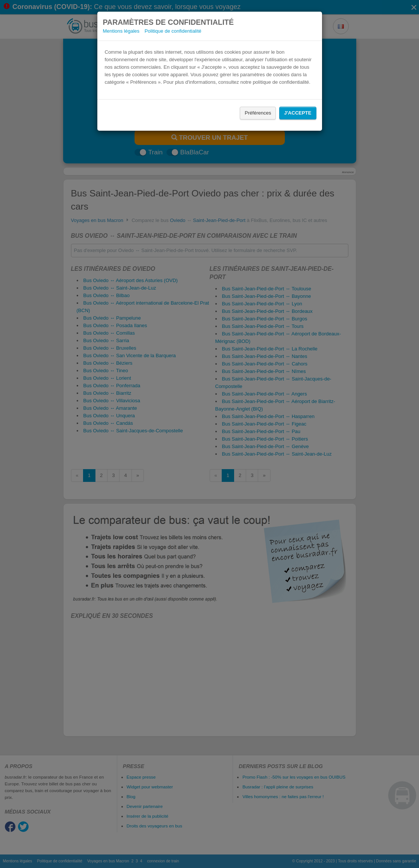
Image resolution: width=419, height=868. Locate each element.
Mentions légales (121, 31)
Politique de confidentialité (173, 31)
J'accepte (298, 113)
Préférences (258, 113)
